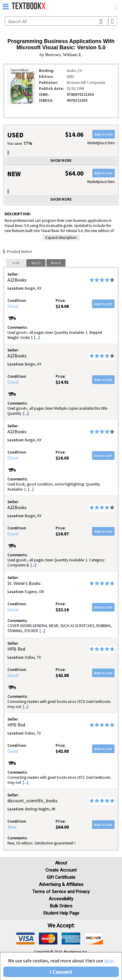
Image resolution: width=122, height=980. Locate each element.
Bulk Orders (61, 906)
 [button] (6, 6)
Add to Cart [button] (104, 134)
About (61, 863)
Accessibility (61, 899)
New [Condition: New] (12, 827)
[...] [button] (37, 338)
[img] (25, 938)
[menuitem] (105, 6)
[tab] (16, 263)
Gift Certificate (61, 877)
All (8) (16, 263)
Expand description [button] (61, 238)
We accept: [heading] (61, 926)
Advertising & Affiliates (61, 884)
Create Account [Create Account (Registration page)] (61, 870)
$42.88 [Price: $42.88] (62, 675)
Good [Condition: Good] (13, 306)
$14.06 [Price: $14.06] (62, 306)
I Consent (61, 972)
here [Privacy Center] (109, 961)
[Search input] (61, 21)
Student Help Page (61, 913)
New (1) (36, 263)
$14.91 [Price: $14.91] (62, 382)
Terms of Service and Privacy (61, 892)
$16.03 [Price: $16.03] (62, 458)
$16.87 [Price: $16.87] (62, 534)
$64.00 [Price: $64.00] (62, 827)
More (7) (56, 263)
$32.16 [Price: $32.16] (62, 609)
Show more (61, 160)
